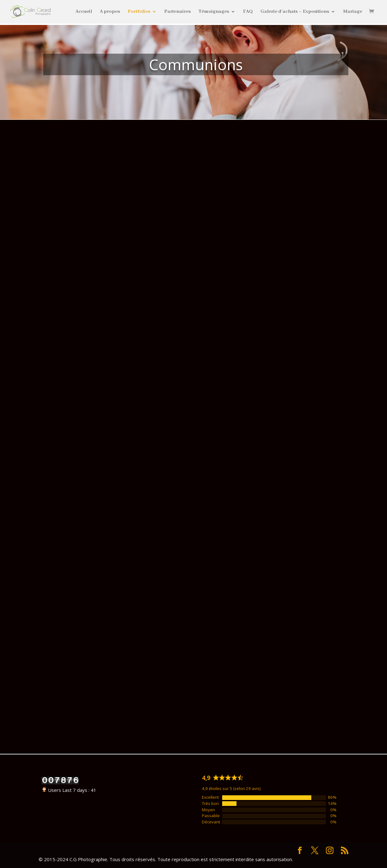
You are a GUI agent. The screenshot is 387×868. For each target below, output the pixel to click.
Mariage (353, 12)
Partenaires (177, 12)
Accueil (84, 12)
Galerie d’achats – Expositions (295, 12)
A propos (110, 12)
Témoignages (214, 12)
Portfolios (139, 12)
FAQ (248, 12)
